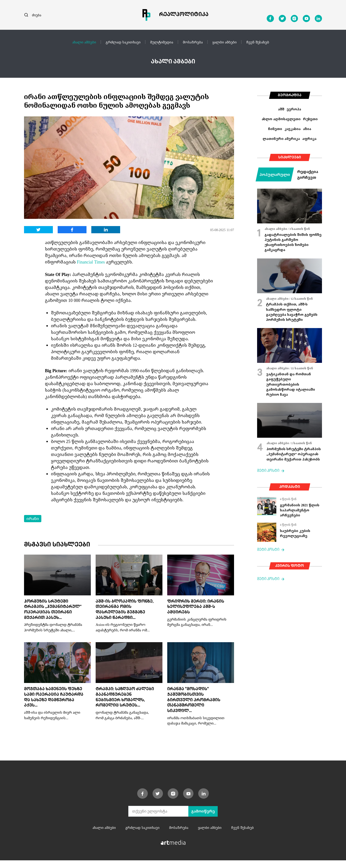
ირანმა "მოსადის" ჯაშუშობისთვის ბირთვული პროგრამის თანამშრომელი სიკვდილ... (195, 707)
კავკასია (293, 129)
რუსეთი (310, 119)
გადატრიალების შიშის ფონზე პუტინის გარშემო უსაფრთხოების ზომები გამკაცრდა (293, 242)
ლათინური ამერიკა (281, 139)
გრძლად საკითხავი (123, 42)
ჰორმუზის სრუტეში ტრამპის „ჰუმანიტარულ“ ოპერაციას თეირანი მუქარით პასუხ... (49, 613)
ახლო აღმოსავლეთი (281, 119)
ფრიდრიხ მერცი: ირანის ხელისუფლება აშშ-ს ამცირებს (195, 607)
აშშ (281, 109)
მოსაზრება (193, 42)
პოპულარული (275, 174)
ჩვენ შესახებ (258, 42)
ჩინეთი (275, 129)
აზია (307, 129)
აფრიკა (309, 139)
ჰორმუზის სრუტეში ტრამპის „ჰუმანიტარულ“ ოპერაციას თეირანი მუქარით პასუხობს (294, 454)
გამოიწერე (203, 819)
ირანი (33, 519)
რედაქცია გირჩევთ (308, 174)
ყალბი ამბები (225, 42)
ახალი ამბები (84, 42)
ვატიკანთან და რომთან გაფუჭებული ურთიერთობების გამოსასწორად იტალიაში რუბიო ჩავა (291, 384)
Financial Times (91, 262)
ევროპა (294, 109)
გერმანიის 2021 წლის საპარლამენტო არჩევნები (300, 510)
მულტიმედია (162, 42)
